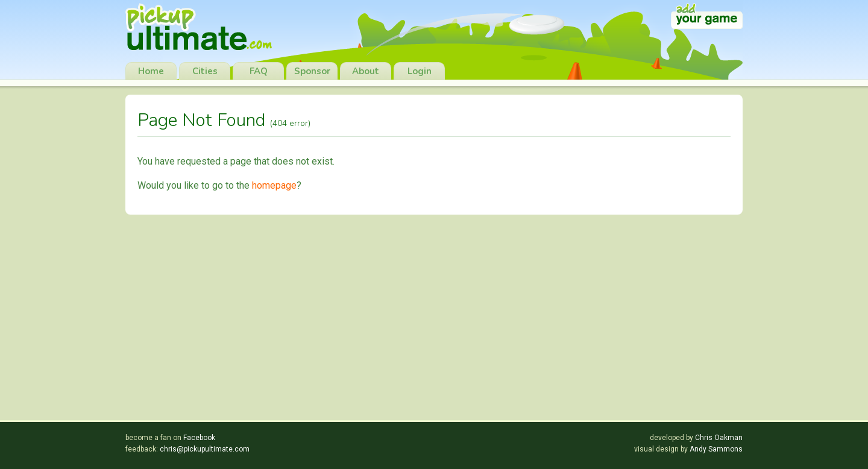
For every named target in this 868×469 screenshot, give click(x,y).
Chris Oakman (719, 438)
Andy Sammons (716, 449)
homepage (274, 185)
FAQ (259, 71)
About (366, 71)
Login (420, 71)
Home (151, 71)
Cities (205, 71)
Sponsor (312, 71)
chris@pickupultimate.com (205, 449)
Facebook (199, 438)
